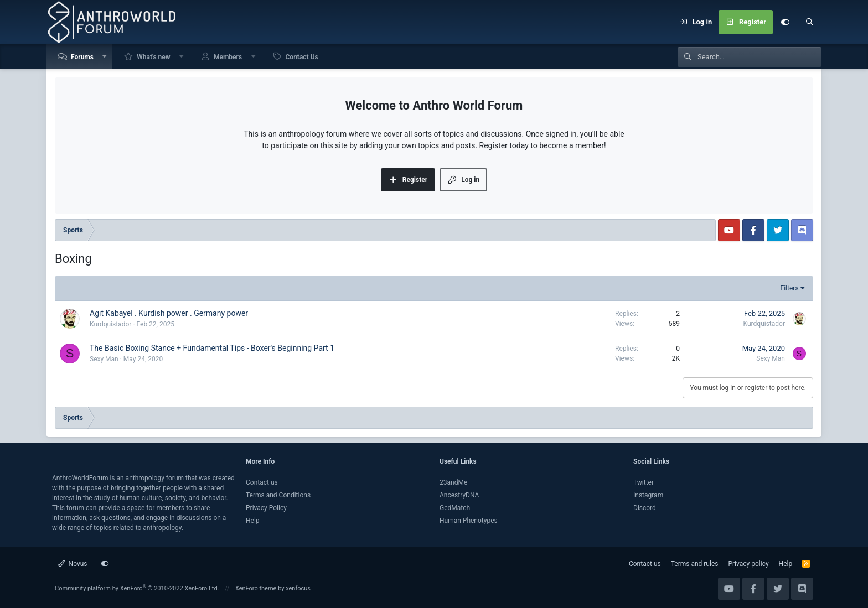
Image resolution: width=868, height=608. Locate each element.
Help (253, 521)
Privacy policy (748, 564)
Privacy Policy (266, 508)
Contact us (262, 482)
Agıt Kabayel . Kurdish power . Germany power (169, 313)
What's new (153, 57)
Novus (73, 564)
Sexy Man (104, 359)
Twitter (644, 482)
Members (228, 57)
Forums (82, 57)
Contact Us (302, 57)
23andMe (453, 482)
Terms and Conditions (278, 495)
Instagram (648, 495)
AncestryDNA (459, 495)
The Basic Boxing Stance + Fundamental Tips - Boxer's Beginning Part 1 (212, 348)
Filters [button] (790, 288)
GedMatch (455, 508)
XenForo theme (256, 588)
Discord (645, 508)
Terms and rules (695, 564)
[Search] (809, 22)
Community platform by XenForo (137, 588)
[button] (105, 57)
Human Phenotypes (469, 521)
